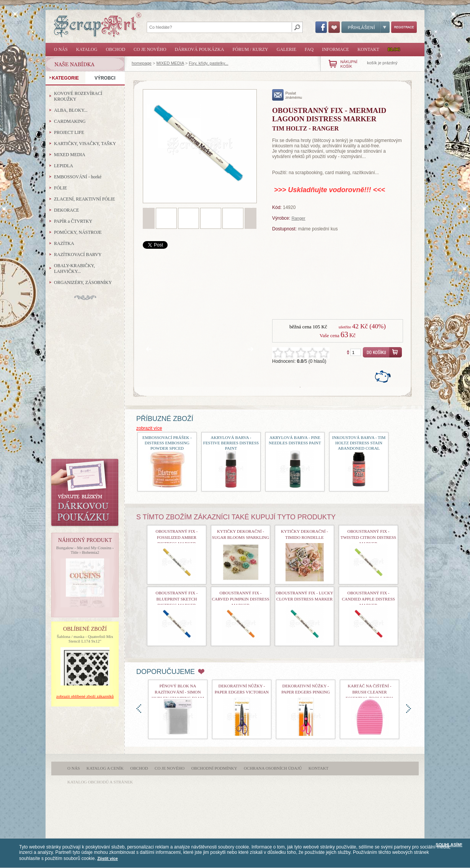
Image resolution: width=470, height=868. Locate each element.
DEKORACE (66, 210)
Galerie (286, 49)
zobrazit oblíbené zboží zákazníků (85, 696)
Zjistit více (108, 858)
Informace (335, 49)
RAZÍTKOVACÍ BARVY (78, 255)
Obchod (115, 49)
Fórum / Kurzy (250, 49)
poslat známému (287, 95)
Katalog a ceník (105, 768)
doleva (139, 709)
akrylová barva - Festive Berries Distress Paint (231, 443)
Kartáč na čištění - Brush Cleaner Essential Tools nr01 (370, 692)
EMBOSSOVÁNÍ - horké (78, 177)
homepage (142, 63)
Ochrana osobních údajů (273, 768)
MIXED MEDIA (170, 63)
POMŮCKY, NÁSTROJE (78, 232)
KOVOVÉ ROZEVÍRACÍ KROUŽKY (78, 96)
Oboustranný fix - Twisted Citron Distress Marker (368, 537)
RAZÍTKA (64, 243)
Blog (394, 49)
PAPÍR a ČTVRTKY (73, 221)
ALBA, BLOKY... (71, 110)
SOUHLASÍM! (449, 845)
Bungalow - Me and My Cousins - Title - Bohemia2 (85, 550)
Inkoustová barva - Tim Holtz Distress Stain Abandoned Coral (359, 443)
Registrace (404, 27)
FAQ (309, 49)
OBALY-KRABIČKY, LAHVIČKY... (74, 268)
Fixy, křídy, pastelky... (208, 63)
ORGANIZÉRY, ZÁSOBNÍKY (83, 282)
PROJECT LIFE (69, 132)
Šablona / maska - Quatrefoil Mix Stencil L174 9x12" (85, 639)
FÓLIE (60, 188)
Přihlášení (366, 27)
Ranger (299, 218)
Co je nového (150, 49)
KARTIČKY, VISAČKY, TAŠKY (85, 144)
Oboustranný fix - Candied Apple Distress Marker (368, 599)
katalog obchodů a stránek (100, 782)
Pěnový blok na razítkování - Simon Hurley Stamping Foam (178, 692)
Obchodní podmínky (214, 768)
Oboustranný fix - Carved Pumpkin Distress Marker (240, 599)
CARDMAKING (70, 121)
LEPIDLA (64, 166)
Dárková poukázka (199, 49)
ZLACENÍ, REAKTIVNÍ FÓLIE (85, 199)
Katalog (87, 49)
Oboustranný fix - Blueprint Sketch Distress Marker (176, 599)
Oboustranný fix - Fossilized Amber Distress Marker (176, 537)
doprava (409, 709)
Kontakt (368, 49)
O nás (61, 49)
